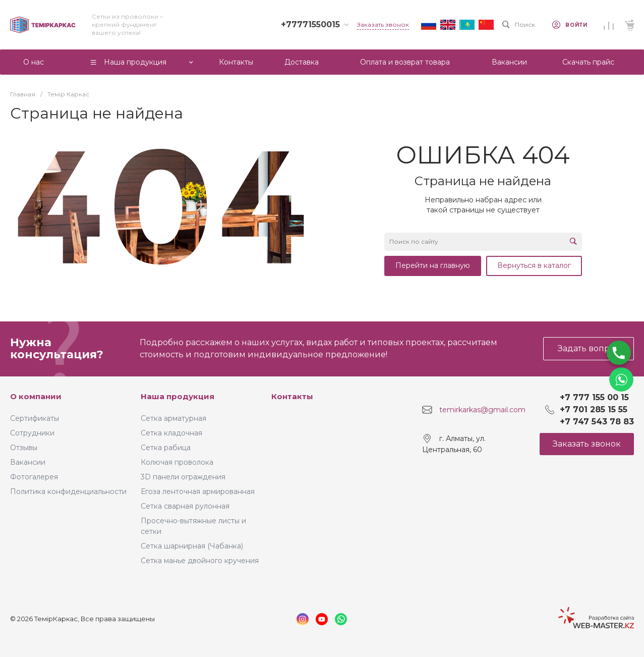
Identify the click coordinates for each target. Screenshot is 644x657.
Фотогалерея (34, 477)
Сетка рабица (166, 448)
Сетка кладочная (171, 433)
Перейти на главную (433, 265)
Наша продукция (178, 396)
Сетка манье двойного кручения (200, 561)
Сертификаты (35, 418)
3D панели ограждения (183, 477)
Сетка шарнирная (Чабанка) (192, 546)
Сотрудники (32, 433)
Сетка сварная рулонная (185, 506)
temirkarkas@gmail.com (482, 410)
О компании (36, 396)
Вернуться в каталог (534, 265)
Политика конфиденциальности (68, 491)
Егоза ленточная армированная (198, 491)
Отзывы (24, 448)
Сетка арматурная (173, 418)
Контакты (292, 396)
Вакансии (28, 462)
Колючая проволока (177, 462)
